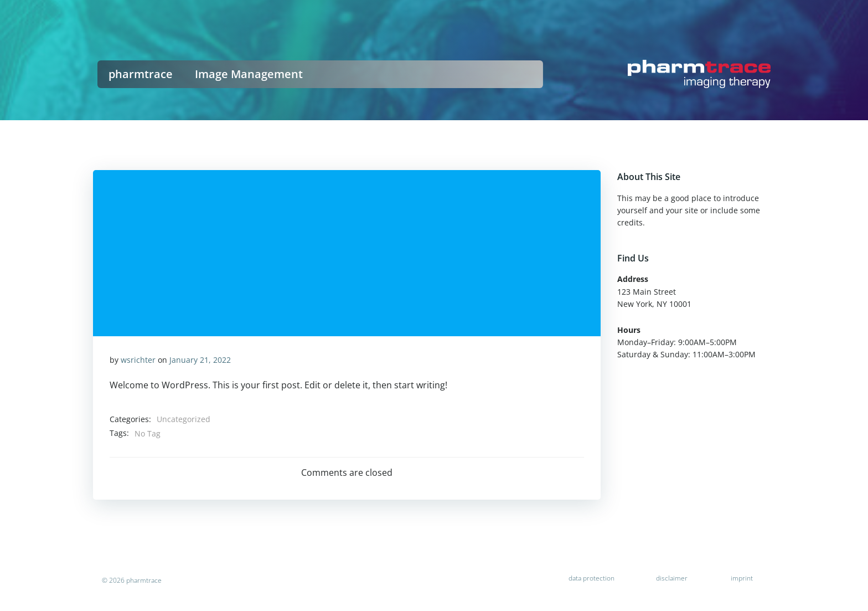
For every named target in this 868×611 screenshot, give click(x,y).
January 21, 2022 (200, 360)
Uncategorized (184, 419)
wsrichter (138, 360)
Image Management (249, 74)
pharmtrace (141, 74)
